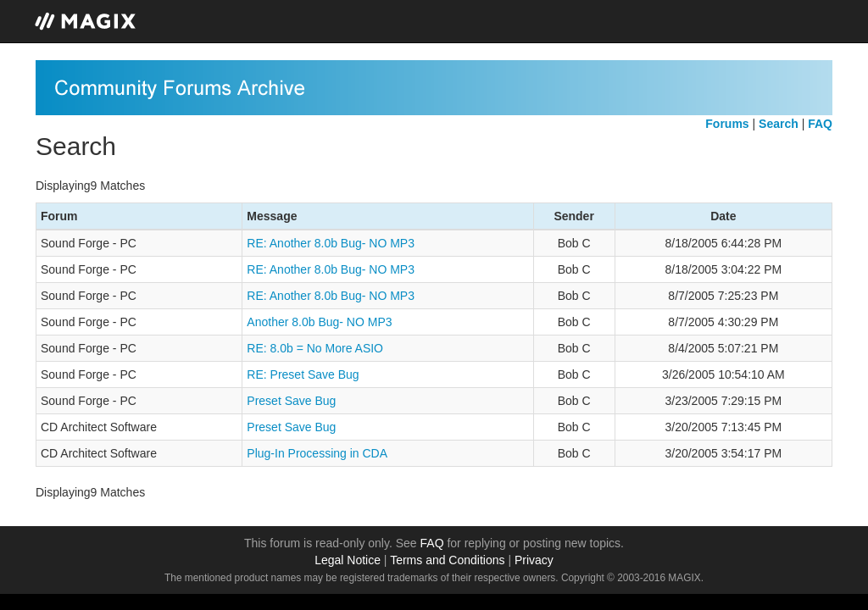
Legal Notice (348, 560)
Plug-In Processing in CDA (317, 453)
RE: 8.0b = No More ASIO (315, 348)
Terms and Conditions (447, 560)
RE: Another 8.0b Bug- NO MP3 (331, 243)
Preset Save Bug (291, 401)
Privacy (534, 560)
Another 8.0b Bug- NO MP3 (319, 322)
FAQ (432, 543)
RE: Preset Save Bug (303, 374)
